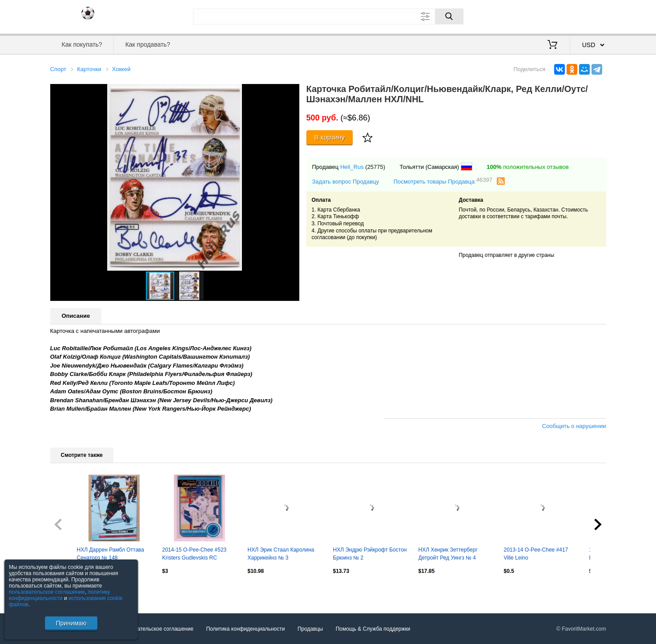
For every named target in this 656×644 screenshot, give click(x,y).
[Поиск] (449, 16)
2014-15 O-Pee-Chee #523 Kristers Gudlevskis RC (195, 554)
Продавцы (310, 629)
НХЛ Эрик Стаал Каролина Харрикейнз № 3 (281, 554)
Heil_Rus (352, 167)
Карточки (89, 69)
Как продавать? (148, 44)
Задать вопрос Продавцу (346, 182)
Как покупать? (82, 44)
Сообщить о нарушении (574, 426)
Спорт (58, 69)
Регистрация (588, 16)
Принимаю (71, 623)
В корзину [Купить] (330, 137)
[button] (291, 92)
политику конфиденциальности (60, 595)
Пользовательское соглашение (155, 629)
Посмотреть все (70, 590)
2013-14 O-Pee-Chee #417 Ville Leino (536, 554)
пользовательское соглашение (47, 592)
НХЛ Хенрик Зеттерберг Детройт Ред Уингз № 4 (448, 554)
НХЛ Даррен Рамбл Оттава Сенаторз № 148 (111, 554)
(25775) (375, 167)
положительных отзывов (527, 167)
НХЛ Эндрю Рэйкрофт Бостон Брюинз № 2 (370, 554)
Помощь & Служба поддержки (373, 629)
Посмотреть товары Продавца (443, 181)
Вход (554, 16)
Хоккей (121, 69)
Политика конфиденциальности (245, 629)
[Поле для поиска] (328, 16)
